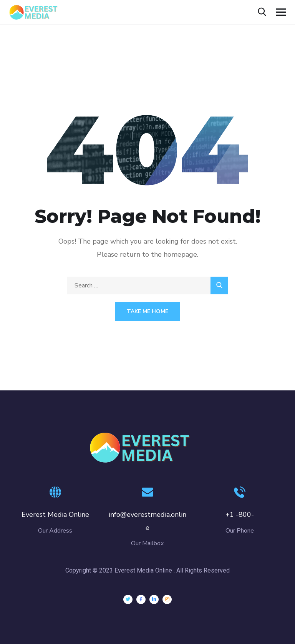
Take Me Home (147, 311)
